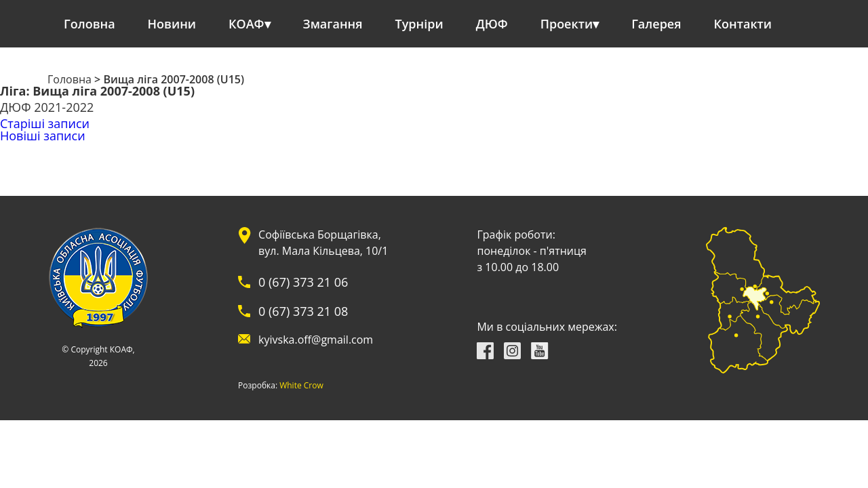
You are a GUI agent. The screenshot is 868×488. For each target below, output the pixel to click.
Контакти (743, 24)
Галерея (656, 24)
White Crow (301, 386)
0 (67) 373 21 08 (303, 311)
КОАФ (246, 24)
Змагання (333, 24)
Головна (90, 24)
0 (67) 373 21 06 (303, 282)
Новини (172, 24)
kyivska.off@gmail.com (316, 340)
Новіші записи (43, 136)
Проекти (567, 24)
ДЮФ (492, 24)
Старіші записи (45, 123)
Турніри (419, 24)
